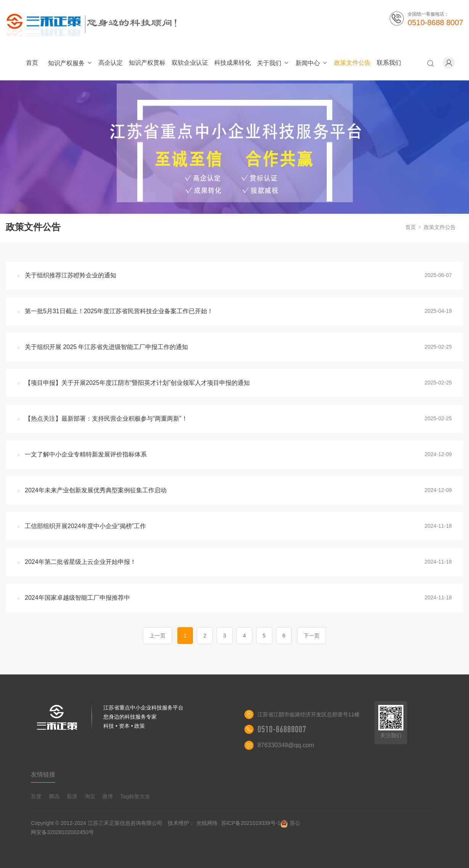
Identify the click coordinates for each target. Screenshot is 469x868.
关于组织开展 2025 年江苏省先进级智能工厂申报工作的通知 (106, 347)
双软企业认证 (190, 63)
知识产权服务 (70, 63)
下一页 (312, 636)
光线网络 (207, 823)
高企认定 (111, 63)
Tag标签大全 (135, 796)
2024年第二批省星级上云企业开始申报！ (80, 562)
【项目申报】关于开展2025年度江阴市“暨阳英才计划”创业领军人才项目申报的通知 (137, 383)
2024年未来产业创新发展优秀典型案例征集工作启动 (96, 490)
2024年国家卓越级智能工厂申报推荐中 (77, 598)
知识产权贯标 (147, 63)
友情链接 (43, 774)
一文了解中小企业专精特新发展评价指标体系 (86, 454)
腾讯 (54, 796)
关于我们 (273, 63)
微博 (108, 796)
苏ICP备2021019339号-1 (251, 823)
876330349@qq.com (286, 745)
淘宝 (90, 796)
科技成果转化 (233, 63)
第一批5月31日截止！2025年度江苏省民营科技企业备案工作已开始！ (119, 311)
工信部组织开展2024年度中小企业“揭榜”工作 (85, 526)
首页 (32, 63)
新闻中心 (312, 63)
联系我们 (389, 63)
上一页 (157, 636)
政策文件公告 (352, 63)
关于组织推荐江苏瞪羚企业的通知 (71, 275)
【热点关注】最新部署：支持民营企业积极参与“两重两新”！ (106, 419)
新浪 (72, 796)
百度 (36, 796)
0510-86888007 (282, 729)
